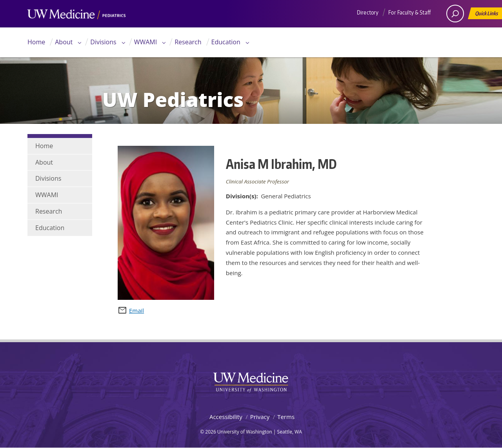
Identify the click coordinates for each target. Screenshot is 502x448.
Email (136, 310)
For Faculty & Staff (409, 12)
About (64, 42)
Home (36, 42)
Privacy (260, 417)
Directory (368, 12)
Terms (286, 417)
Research (188, 42)
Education (226, 42)
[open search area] (455, 14)
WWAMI (146, 42)
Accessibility (226, 417)
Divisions (103, 42)
